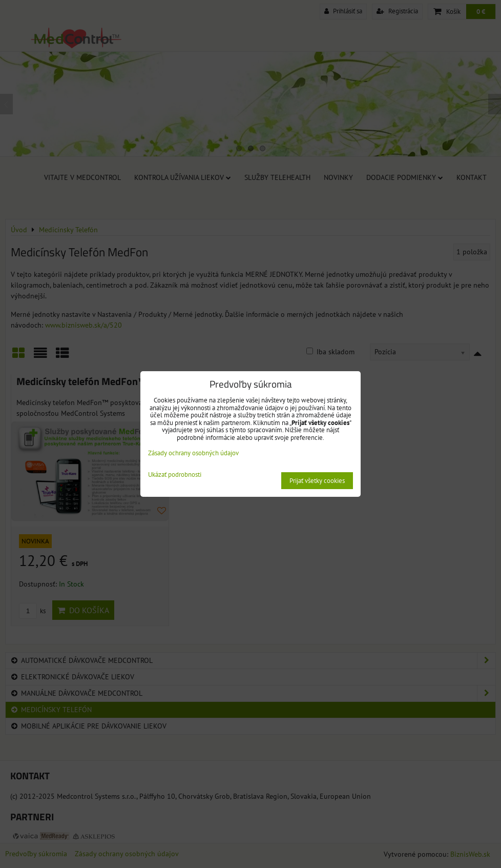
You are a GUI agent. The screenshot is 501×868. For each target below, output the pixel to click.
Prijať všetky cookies (317, 481)
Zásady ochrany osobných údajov (193, 453)
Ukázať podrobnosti (175, 475)
